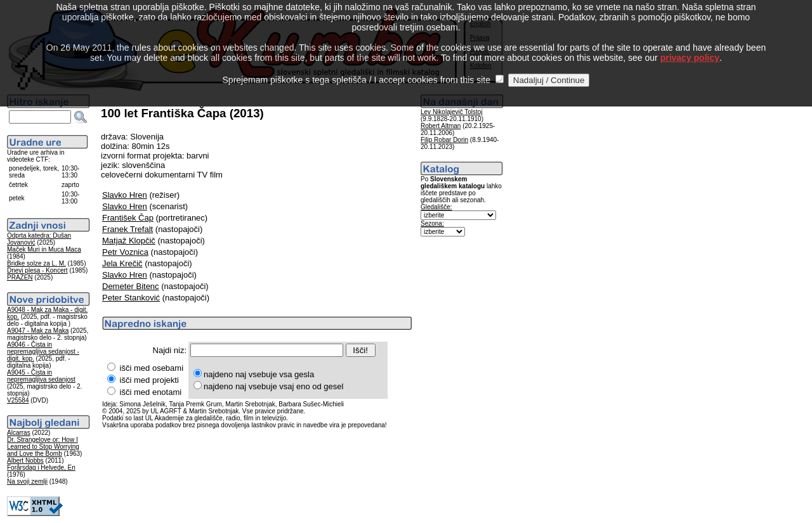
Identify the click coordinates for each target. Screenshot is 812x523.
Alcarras (19, 433)
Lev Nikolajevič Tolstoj (452, 112)
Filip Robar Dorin (444, 140)
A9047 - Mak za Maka (38, 331)
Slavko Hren (125, 195)
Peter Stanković (131, 298)
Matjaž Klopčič (129, 241)
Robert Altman (441, 126)
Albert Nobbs (25, 461)
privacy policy (690, 44)
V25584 (18, 400)
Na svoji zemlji (27, 481)
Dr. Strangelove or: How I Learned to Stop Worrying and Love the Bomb (43, 447)
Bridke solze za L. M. (36, 263)
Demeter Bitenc (131, 286)
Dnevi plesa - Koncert (37, 270)
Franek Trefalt (128, 229)
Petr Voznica (125, 252)
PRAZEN (20, 277)
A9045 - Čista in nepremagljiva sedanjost (41, 376)
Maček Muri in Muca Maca (44, 249)
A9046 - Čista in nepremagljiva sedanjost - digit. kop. (43, 352)
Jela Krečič (122, 263)
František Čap (128, 218)
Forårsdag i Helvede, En (41, 468)
